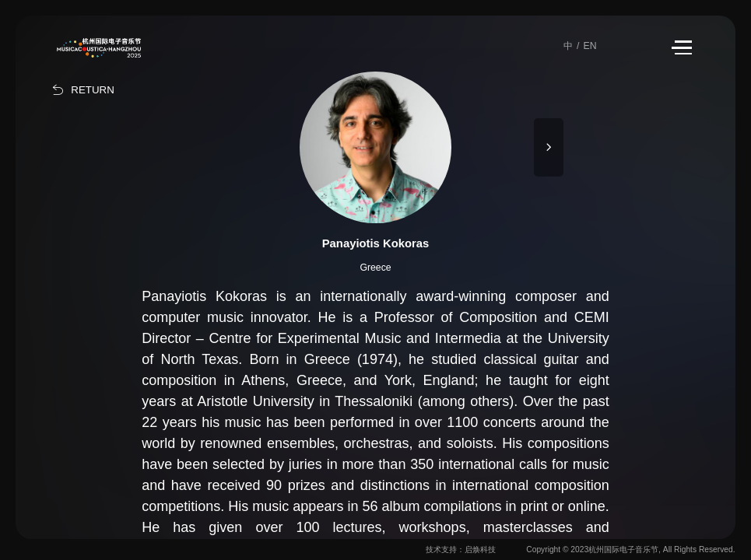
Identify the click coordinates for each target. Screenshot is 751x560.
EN (590, 46)
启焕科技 (480, 549)
